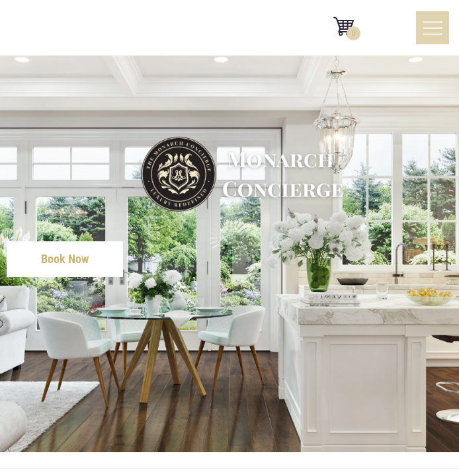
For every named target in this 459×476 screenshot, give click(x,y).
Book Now (65, 259)
